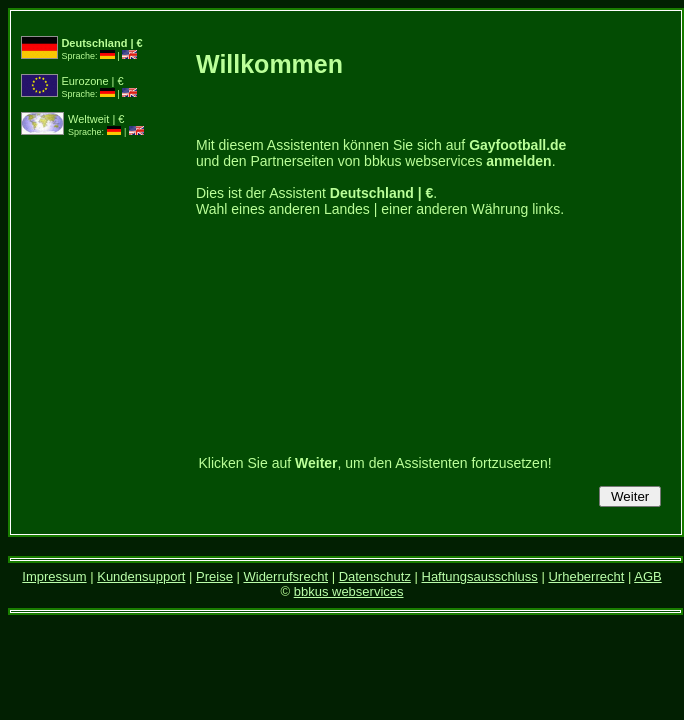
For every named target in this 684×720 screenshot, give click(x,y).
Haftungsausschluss (480, 576)
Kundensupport (141, 576)
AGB (647, 576)
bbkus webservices (349, 591)
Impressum (54, 576)
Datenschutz (375, 576)
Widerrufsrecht (285, 576)
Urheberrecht (586, 576)
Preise (214, 576)
